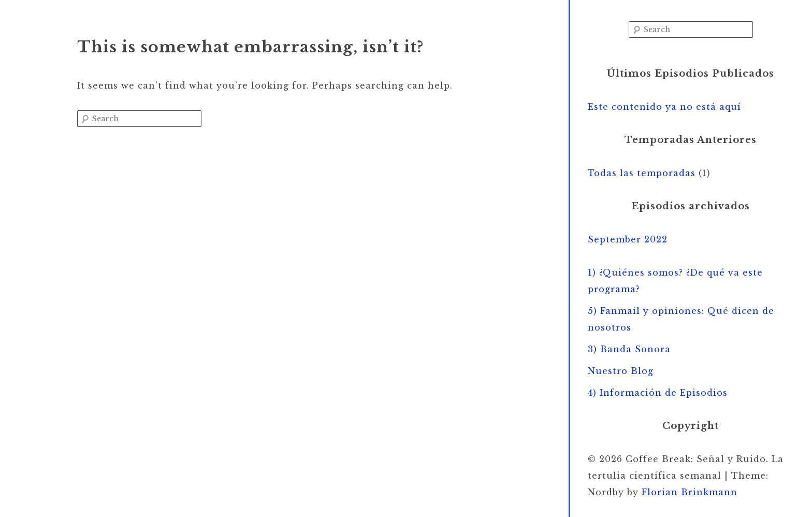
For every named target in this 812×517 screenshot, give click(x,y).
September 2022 (628, 239)
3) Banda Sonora (629, 349)
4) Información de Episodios (658, 393)
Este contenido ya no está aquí (664, 107)
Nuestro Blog (621, 371)
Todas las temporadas (642, 173)
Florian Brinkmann (690, 492)
